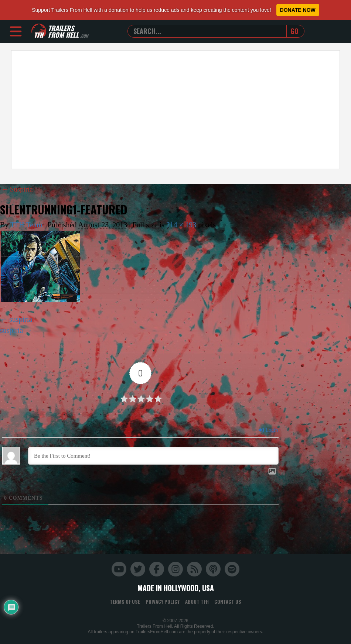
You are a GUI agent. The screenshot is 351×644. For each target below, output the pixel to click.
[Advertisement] (175, 110)
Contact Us (228, 601)
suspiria (21, 319)
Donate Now (298, 10)
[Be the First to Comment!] (153, 455)
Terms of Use (125, 601)
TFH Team (26, 225)
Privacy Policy (163, 601)
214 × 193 (181, 225)
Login (268, 430)
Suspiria (18, 189)
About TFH (197, 601)
